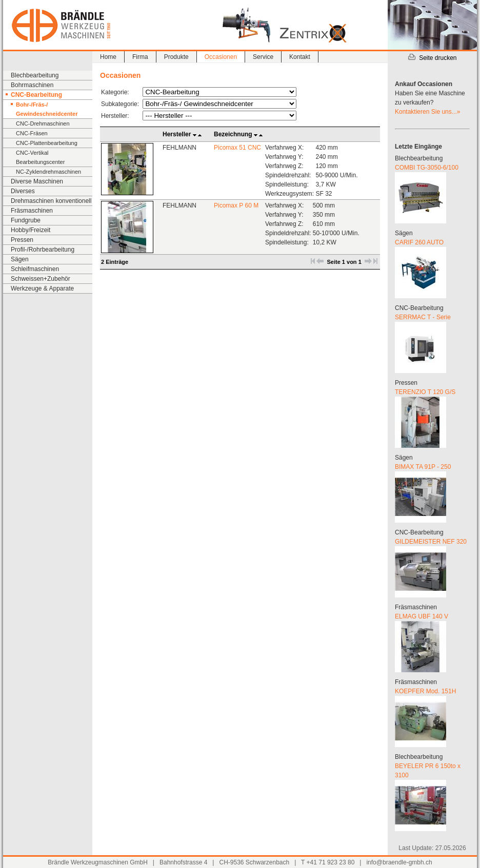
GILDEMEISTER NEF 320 (431, 542)
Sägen (20, 259)
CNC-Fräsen (32, 133)
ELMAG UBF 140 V (422, 616)
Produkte (176, 57)
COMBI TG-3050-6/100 (427, 168)
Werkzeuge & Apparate (42, 288)
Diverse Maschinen (37, 181)
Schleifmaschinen (35, 269)
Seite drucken (432, 58)
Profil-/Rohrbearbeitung (43, 250)
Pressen (22, 240)
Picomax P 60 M (236, 205)
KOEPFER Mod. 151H (425, 691)
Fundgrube (26, 220)
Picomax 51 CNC (237, 148)
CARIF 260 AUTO (419, 242)
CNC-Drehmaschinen (43, 123)
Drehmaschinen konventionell (51, 201)
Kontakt (300, 57)
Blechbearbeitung (35, 75)
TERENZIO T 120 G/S (425, 392)
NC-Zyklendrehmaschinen (48, 172)
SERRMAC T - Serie (423, 317)
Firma (140, 57)
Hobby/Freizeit (31, 230)
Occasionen (221, 57)
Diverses (23, 191)
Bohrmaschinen (32, 85)
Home (108, 57)
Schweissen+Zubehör (41, 279)
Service (263, 57)
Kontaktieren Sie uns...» (427, 112)
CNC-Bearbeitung (36, 95)
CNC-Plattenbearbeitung (47, 143)
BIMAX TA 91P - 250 (423, 467)
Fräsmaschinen (32, 211)
